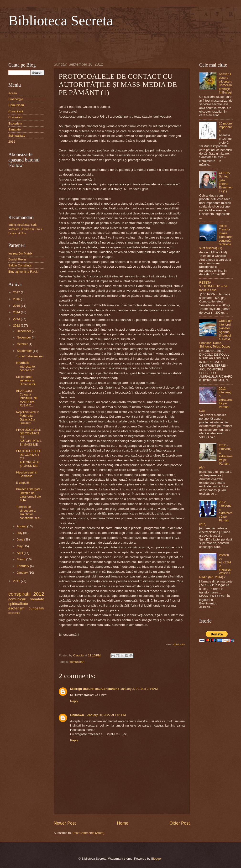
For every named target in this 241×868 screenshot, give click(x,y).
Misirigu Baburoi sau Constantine (95, 689)
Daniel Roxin (17, 259)
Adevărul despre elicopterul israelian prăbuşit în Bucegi (225, 83)
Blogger (157, 859)
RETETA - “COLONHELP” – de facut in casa (213, 286)
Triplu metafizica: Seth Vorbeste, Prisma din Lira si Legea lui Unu (25, 229)
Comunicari (16, 105)
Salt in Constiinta (20, 265)
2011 (17, 581)
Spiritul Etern (178, 645)
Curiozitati (15, 117)
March (21, 559)
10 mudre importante (225, 127)
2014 (17, 312)
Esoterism (15, 123)
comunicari (77, 662)
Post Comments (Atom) (89, 833)
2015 (17, 306)
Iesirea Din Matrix (20, 253)
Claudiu (79, 655)
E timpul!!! (23, 483)
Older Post (180, 823)
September (25, 351)
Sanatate (15, 129)
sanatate (37, 599)
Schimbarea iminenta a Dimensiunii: (26, 380)
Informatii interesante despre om (25, 366)
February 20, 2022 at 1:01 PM (106, 715)
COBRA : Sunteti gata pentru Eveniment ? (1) (226, 182)
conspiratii (19, 594)
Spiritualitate (17, 136)
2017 (17, 292)
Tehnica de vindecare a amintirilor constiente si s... (29, 512)
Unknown (77, 715)
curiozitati (36, 608)
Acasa (13, 93)
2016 (17, 299)
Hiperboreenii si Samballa (27, 474)
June (21, 539)
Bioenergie (16, 99)
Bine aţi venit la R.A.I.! (24, 272)
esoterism (16, 608)
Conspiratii (16, 111)
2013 (17, 319)
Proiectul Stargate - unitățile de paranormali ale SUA (29, 495)
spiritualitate (18, 604)
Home (123, 823)
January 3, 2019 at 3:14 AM (139, 689)
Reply (74, 701)
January (23, 573)
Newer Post (65, 823)
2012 (12, 142)
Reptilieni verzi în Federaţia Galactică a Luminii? (28, 418)
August (22, 526)
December (24, 331)
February (23, 566)
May (20, 546)
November (24, 337)
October (23, 344)
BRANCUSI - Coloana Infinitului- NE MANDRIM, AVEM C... (27, 398)
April (20, 553)
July (20, 533)
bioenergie (14, 613)
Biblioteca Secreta (61, 21)
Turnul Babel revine (29, 356)
